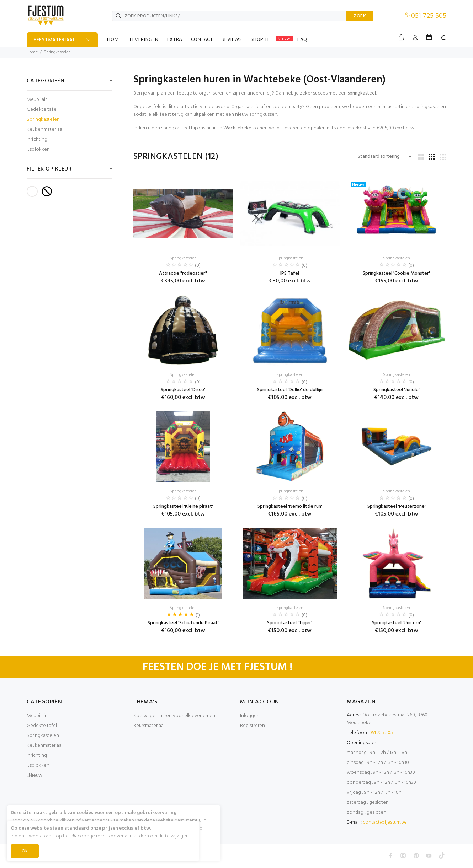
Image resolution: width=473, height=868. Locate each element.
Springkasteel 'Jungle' (397, 390)
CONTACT (202, 40)
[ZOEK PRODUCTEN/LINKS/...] (229, 16)
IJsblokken (38, 149)
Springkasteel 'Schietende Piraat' (183, 623)
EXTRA (175, 40)
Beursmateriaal (149, 726)
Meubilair (37, 100)
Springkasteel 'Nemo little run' (290, 506)
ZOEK (360, 16)
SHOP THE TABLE (272, 39)
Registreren (253, 726)
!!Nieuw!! (36, 775)
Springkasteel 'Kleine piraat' (183, 506)
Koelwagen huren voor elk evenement (175, 716)
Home (32, 52)
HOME (114, 40)
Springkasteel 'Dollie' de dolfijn (290, 390)
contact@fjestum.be (385, 822)
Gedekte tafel (42, 110)
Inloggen (250, 716)
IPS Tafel (290, 273)
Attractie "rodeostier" (183, 273)
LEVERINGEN (144, 40)
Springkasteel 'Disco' (183, 390)
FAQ (302, 40)
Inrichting (37, 139)
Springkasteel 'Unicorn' (397, 623)
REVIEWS (232, 40)
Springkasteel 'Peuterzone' (397, 506)
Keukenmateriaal (45, 130)
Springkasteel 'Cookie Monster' (396, 273)
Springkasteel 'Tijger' (290, 623)
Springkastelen (57, 52)
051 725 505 (429, 16)
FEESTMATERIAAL (55, 40)
